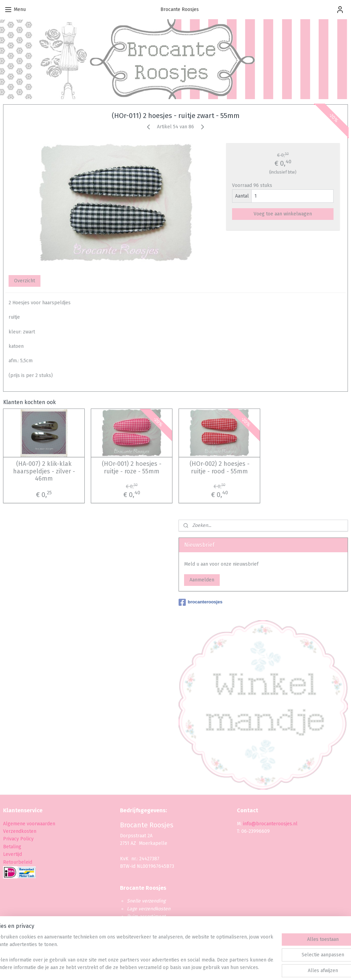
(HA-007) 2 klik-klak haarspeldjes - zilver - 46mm (44, 471)
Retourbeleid (18, 862)
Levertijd (13, 854)
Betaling (12, 847)
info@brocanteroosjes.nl (270, 824)
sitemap (156, 967)
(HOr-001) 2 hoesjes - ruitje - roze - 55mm (132, 468)
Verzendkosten (20, 831)
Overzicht (25, 281)
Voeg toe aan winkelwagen (283, 214)
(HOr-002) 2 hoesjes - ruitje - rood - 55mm (220, 468)
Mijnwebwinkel (250, 967)
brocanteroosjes (201, 602)
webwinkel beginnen (193, 967)
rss (169, 967)
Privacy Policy (19, 839)
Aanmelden (202, 580)
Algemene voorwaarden (29, 824)
